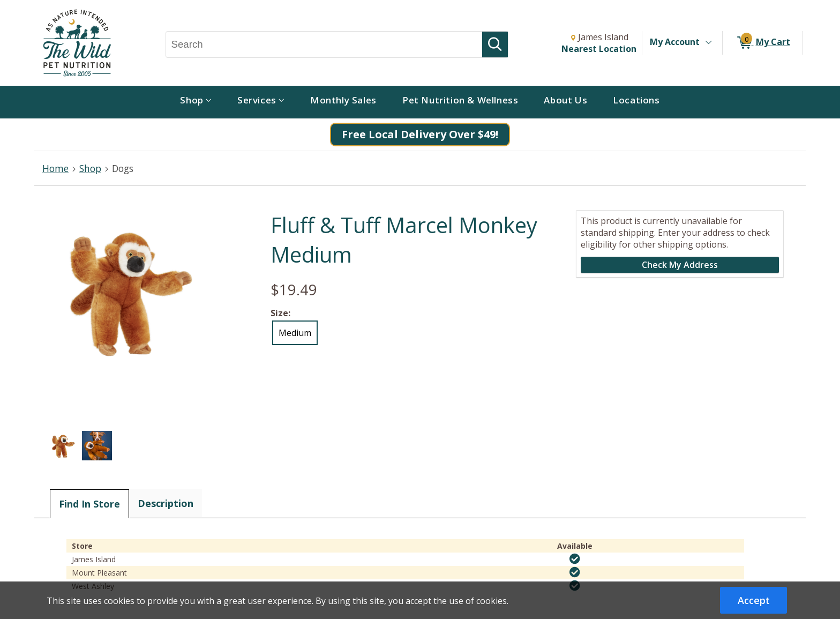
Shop (90, 168)
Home (55, 168)
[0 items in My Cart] (763, 43)
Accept (754, 600)
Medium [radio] (295, 333)
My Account (675, 42)
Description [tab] (166, 503)
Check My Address (680, 265)
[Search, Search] (324, 44)
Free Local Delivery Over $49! (420, 134)
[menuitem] (196, 102)
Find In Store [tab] (89, 504)
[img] (575, 559)
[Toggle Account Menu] (708, 43)
